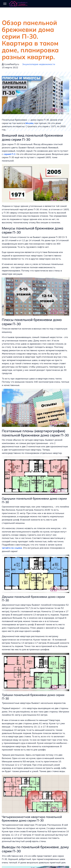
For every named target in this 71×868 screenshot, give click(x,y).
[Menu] (5, 4)
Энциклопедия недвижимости (39, 64)
